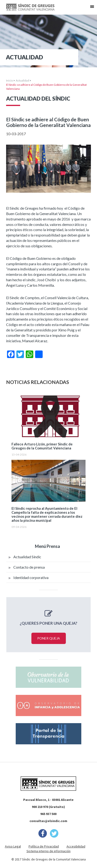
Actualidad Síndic (27, 557)
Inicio (9, 80)
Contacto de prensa (29, 567)
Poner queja (49, 638)
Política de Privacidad (44, 846)
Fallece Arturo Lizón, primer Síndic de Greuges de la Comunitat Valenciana (42, 446)
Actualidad (22, 80)
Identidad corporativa (31, 577)
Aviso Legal (13, 846)
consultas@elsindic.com (48, 821)
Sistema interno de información (48, 851)
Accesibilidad (76, 846)
